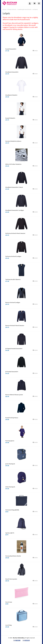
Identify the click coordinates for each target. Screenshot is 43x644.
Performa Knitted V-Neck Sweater (15, 233)
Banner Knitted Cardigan (13, 302)
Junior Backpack (10, 464)
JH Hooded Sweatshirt (12, 372)
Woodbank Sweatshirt (12, 72)
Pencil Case (9, 602)
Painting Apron (10, 441)
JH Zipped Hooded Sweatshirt (14, 349)
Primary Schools (12, 9)
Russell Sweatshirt (11, 49)
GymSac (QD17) (10, 533)
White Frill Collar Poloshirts (13, 164)
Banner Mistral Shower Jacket (14, 395)
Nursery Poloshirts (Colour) (13, 141)
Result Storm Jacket (11, 579)
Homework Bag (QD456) (12, 510)
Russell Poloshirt (10, 118)
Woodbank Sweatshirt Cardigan (15, 210)
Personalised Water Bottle (13, 556)
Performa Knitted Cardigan (13, 256)
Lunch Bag (8, 625)
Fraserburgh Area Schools (24, 9)
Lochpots (35, 9)
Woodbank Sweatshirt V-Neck (14, 187)
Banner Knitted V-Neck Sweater (15, 326)
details (36, 51)
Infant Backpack (10, 487)
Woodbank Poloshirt (11, 95)
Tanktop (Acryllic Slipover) (13, 279)
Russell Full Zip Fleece (12, 418)
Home (4, 9)
